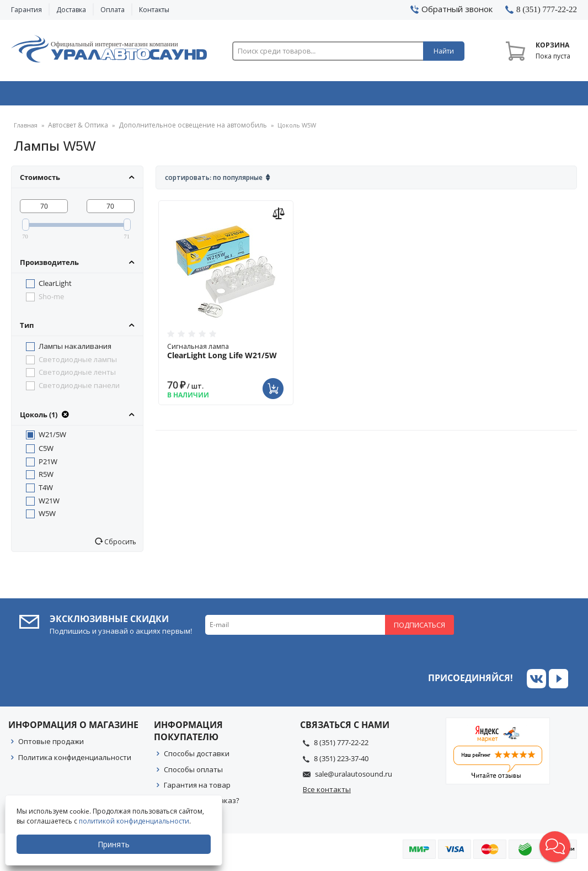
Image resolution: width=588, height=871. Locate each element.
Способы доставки (197, 757)
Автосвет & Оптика (411, 95)
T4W (46, 491)
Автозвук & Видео (66, 95)
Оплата (113, 10)
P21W (48, 465)
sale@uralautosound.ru (354, 778)
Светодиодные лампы (78, 363)
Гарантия (26, 10)
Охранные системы (182, 95)
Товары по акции (524, 95)
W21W (49, 504)
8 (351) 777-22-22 (341, 746)
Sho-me (51, 300)
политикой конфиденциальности (135, 821)
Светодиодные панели (79, 389)
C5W (46, 452)
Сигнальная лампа (226, 355)
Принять (114, 844)
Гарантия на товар (197, 789)
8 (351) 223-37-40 (341, 762)
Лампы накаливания (75, 350)
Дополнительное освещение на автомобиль (183, 129)
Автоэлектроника (297, 95)
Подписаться (419, 629)
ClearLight (55, 287)
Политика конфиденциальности (75, 761)
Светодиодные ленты (77, 376)
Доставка (71, 10)
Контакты (154, 10)
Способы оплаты (193, 773)
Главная (26, 129)
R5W (46, 478)
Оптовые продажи (51, 745)
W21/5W (52, 438)
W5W (47, 517)
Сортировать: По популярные (214, 181)
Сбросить (119, 545)
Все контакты (327, 793)
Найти (444, 51)
